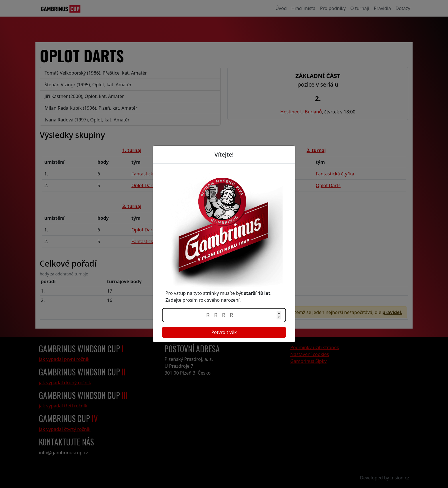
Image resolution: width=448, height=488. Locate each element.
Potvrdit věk (224, 332)
